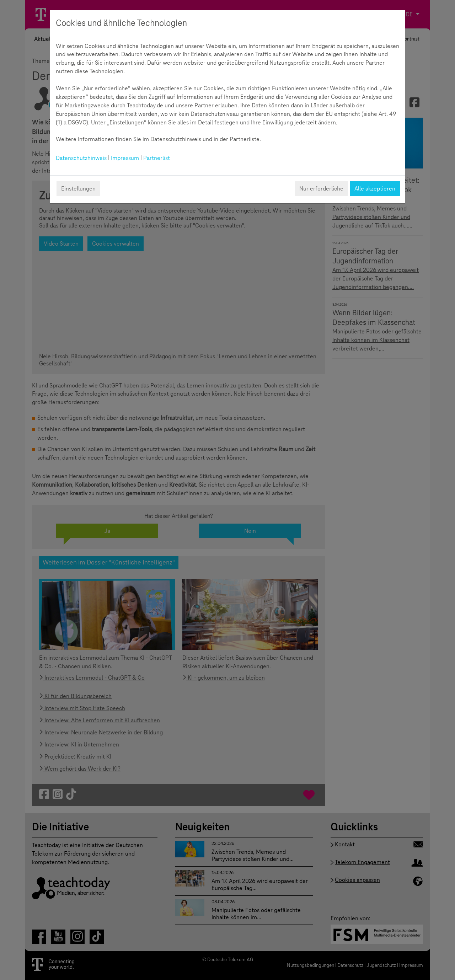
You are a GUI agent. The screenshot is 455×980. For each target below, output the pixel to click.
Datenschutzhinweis (81, 158)
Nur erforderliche (321, 189)
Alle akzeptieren (375, 189)
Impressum (125, 158)
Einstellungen (78, 189)
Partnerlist (157, 158)
